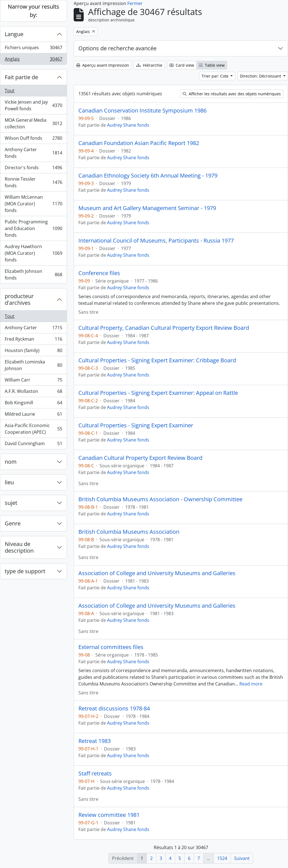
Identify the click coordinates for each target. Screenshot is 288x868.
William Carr (33, 381)
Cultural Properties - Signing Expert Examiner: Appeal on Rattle (158, 393)
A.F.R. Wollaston (33, 392)
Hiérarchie (149, 65)
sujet (11, 503)
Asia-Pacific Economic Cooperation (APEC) (33, 429)
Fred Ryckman (33, 340)
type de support (25, 571)
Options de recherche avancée (117, 48)
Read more (251, 684)
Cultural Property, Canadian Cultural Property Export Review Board (164, 328)
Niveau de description (19, 547)
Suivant (242, 858)
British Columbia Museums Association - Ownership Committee (160, 499)
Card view (182, 65)
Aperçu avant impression (103, 65)
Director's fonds (33, 169)
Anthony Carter (33, 329)
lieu (9, 482)
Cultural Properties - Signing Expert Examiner (136, 425)
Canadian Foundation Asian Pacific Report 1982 (139, 143)
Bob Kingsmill (33, 404)
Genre (13, 523)
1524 (222, 858)
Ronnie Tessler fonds (33, 182)
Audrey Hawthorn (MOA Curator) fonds (33, 253)
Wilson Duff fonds (33, 139)
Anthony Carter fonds (33, 153)
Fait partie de (21, 77)
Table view (212, 65)
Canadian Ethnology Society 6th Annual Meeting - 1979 (148, 176)
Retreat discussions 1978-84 (114, 709)
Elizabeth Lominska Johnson (33, 365)
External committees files (111, 647)
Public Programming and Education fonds (33, 228)
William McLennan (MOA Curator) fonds (33, 204)
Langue (14, 34)
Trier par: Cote (216, 76)
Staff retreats (95, 774)
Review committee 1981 (109, 815)
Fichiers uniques (33, 49)
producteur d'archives (19, 299)
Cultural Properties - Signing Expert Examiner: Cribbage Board (157, 360)
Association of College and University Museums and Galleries (157, 573)
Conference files (99, 273)
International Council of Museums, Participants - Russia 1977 (156, 241)
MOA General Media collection (33, 123)
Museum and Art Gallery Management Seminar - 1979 (147, 208)
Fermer (135, 3)
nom (11, 462)
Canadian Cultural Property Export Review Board (140, 458)
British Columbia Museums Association (129, 532)
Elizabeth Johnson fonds (33, 275)
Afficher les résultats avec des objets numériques (232, 94)
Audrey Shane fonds (128, 125)
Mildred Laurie (33, 415)
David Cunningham (33, 445)
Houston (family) (33, 352)
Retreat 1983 (95, 741)
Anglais (33, 60)
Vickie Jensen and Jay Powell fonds (33, 105)
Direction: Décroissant (261, 76)
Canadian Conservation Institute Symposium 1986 (142, 111)
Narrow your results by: (33, 11)
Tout (10, 91)
